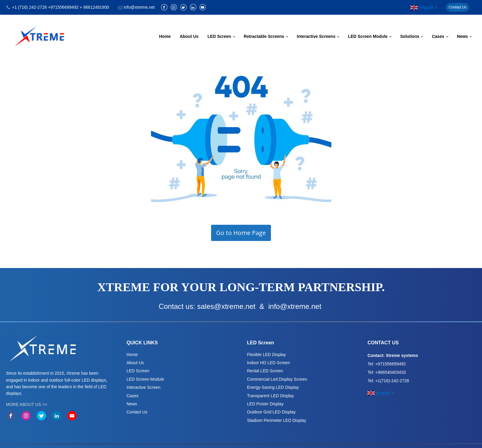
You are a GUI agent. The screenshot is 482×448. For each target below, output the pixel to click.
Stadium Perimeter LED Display (277, 420)
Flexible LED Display (267, 355)
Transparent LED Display (271, 396)
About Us (189, 36)
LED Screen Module (368, 36)
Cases (438, 36)
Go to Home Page (241, 233)
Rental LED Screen (265, 371)
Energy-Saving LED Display (273, 387)
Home (165, 36)
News (463, 36)
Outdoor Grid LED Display (272, 412)
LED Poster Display (265, 404)
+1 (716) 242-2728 (29, 7)
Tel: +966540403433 (387, 372)
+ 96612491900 (94, 7)
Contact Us (457, 7)
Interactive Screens (316, 36)
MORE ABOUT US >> (27, 404)
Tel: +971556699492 (387, 364)
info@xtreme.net (139, 7)
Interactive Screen (144, 387)
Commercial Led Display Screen (277, 379)
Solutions (410, 36)
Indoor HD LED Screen (269, 363)
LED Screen (219, 36)
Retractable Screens (264, 36)
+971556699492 (63, 7)
